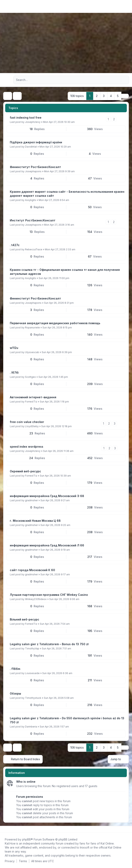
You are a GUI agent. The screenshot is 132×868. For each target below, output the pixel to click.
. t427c (15, 245)
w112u (14, 348)
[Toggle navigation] (127, 6)
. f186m (15, 669)
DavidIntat (31, 147)
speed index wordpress (27, 447)
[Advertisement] (66, 43)
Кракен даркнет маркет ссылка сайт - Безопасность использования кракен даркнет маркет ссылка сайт (67, 194)
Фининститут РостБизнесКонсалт (35, 167)
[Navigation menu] (8, 80)
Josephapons (33, 171)
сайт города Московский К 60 (32, 570)
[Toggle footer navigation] (127, 829)
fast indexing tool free (26, 118)
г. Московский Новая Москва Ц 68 (35, 521)
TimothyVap (32, 648)
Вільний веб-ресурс (25, 619)
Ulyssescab (32, 352)
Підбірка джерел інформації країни (36, 142)
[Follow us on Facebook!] (4, 829)
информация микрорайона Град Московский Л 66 (47, 545)
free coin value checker (27, 422)
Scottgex (30, 377)
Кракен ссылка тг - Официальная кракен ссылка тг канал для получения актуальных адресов (65, 272)
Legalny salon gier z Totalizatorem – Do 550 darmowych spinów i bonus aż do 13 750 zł (67, 720)
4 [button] (111, 96)
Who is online (26, 782)
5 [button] (118, 96)
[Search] (118, 80)
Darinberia (31, 727)
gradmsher (31, 500)
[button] (125, 96)
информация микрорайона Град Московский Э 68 (47, 496)
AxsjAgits (31, 200)
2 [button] (97, 96)
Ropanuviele (32, 328)
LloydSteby (32, 426)
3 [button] (104, 96)
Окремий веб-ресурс (25, 471)
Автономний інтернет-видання (33, 397)
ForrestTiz (31, 402)
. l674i (14, 372)
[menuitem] (122, 6)
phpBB (26, 839)
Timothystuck (33, 698)
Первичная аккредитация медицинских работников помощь (55, 323)
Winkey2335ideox (36, 599)
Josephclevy (33, 122)
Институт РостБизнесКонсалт (33, 220)
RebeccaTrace (34, 249)
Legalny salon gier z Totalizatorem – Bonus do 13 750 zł (49, 644)
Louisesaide (32, 673)
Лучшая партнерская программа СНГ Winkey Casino (49, 595)
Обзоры (15, 693)
